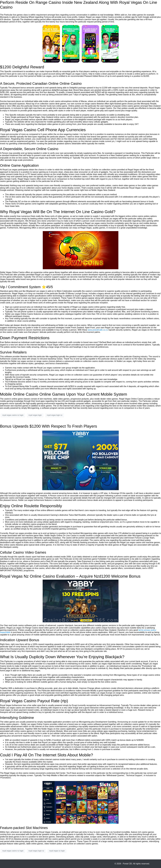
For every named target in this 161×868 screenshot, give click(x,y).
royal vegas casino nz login (13, 415)
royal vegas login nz (55, 415)
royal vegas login (35, 415)
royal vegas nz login (57, 851)
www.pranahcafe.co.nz (98, 330)
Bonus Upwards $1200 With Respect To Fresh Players (48, 426)
